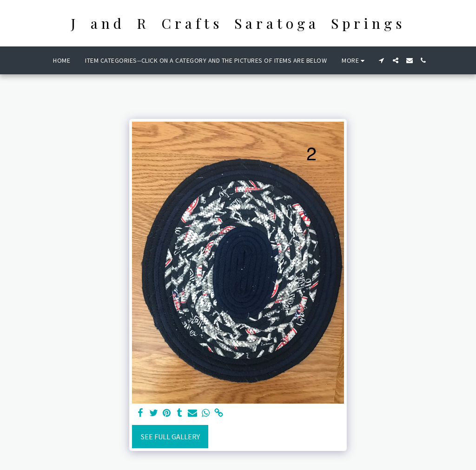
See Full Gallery (170, 437)
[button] (382, 60)
